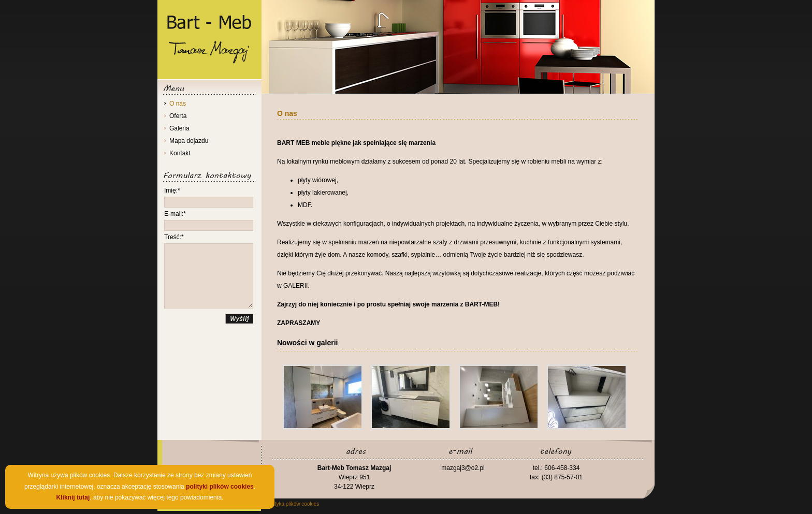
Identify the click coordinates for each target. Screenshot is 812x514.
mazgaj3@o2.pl (463, 468)
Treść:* (174, 237)
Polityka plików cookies (293, 504)
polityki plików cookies (220, 487)
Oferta (178, 116)
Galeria (179, 128)
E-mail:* (175, 214)
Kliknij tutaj (73, 497)
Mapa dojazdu (189, 141)
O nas (178, 104)
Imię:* (172, 190)
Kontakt (180, 153)
